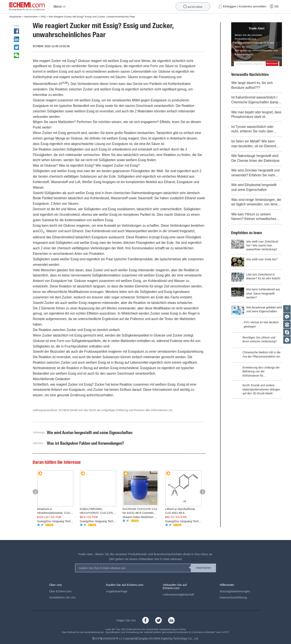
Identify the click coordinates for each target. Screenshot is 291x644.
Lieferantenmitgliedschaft (179, 595)
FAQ (43, 17)
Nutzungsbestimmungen (235, 591)
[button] (35, 492)
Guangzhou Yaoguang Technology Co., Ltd (55, 521)
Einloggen (230, 6)
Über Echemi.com (60, 591)
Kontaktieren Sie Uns (62, 597)
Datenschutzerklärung (233, 597)
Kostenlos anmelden (253, 6)
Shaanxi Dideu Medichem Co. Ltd (141, 517)
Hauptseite (15, 17)
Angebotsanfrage (117, 591)
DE (277, 6)
